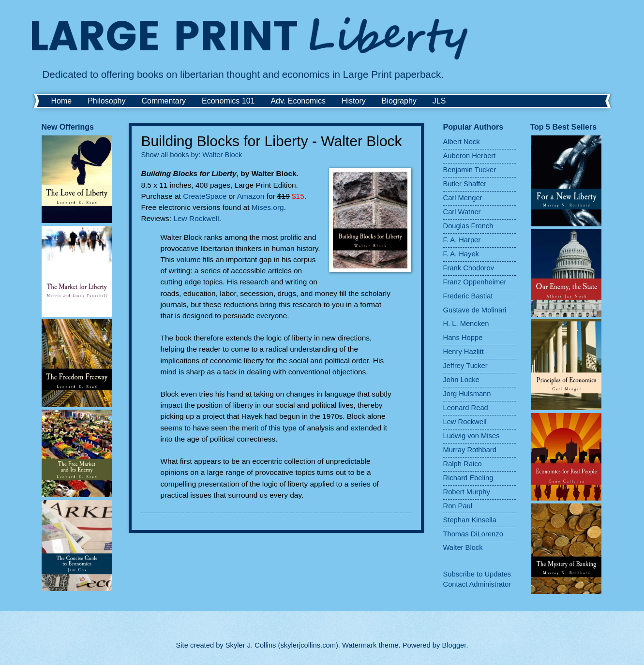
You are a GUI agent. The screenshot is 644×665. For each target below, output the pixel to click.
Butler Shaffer (465, 184)
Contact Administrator (477, 584)
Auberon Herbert (470, 156)
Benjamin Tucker (470, 170)
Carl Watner (462, 212)
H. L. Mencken (466, 324)
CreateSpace (205, 196)
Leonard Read (466, 408)
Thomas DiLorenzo (473, 534)
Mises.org (268, 207)
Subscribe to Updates (477, 574)
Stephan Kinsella (470, 520)
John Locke (461, 380)
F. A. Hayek (461, 254)
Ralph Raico (463, 464)
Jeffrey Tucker (465, 366)
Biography (399, 101)
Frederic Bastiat (468, 296)
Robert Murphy (467, 492)
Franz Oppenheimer (475, 282)
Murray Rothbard (470, 450)
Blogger (454, 645)
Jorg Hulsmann (467, 394)
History (354, 101)
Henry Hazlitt (464, 352)
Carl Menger (463, 198)
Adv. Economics (298, 101)
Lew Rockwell (196, 218)
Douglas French (468, 226)
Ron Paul (458, 506)
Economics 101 (228, 101)
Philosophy (106, 101)
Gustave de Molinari (475, 310)
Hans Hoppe (463, 338)
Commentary (164, 101)
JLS (439, 101)
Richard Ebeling (468, 478)
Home (62, 101)
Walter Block (222, 155)
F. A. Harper (462, 240)
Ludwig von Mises (472, 436)
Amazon (251, 196)
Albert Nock (462, 142)
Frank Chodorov (469, 268)
